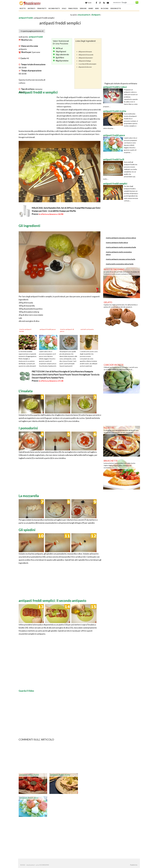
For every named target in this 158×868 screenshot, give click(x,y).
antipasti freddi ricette (60, 775)
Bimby (91, 8)
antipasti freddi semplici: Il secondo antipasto (52, 601)
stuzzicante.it (84, 15)
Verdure (83, 8)
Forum (88, 3)
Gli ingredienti (29, 226)
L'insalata (26, 391)
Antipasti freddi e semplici (38, 92)
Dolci (64, 8)
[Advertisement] (44, 15)
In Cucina (105, 8)
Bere (97, 8)
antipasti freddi (26, 18)
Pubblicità (134, 865)
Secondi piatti (54, 8)
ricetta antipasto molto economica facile (121, 247)
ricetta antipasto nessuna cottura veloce (121, 238)
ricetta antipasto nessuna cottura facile (121, 259)
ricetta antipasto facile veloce (117, 242)
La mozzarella (29, 496)
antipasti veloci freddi (29, 775)
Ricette (23, 8)
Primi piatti (42, 8)
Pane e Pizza (73, 8)
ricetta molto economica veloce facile (120, 264)
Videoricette (116, 8)
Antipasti (31, 8)
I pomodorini (28, 428)
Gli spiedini (27, 530)
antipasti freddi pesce (29, 798)
